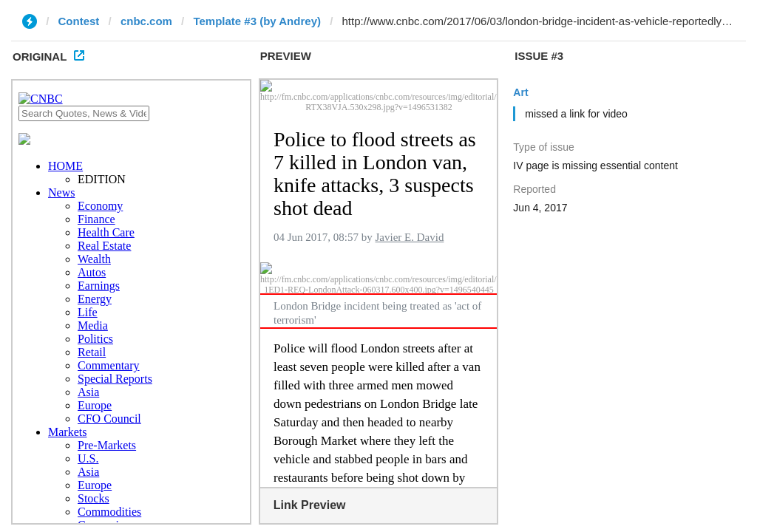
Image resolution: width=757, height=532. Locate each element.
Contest (79, 21)
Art (520, 92)
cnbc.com (146, 21)
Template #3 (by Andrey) (257, 21)
